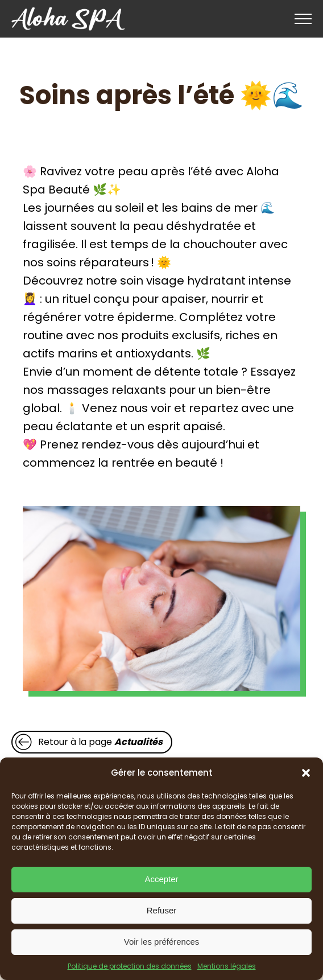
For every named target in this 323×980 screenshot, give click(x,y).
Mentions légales (227, 966)
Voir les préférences (162, 942)
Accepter (161, 879)
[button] (306, 773)
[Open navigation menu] (303, 19)
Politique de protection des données (130, 966)
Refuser (162, 910)
